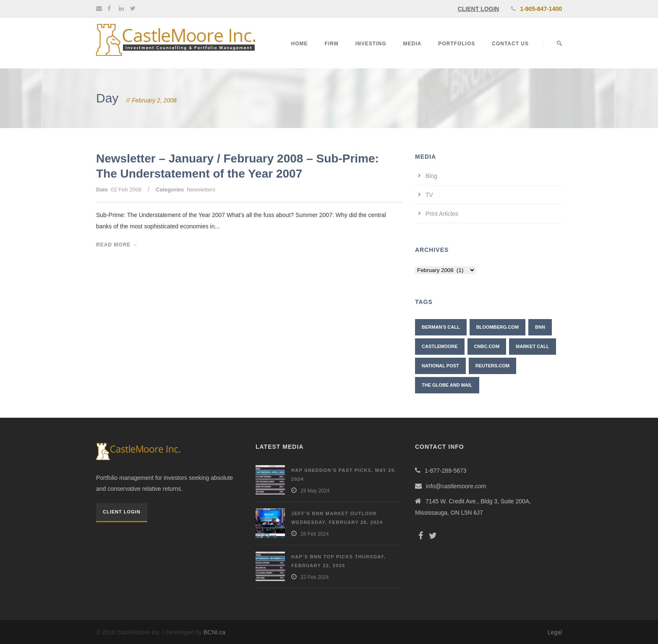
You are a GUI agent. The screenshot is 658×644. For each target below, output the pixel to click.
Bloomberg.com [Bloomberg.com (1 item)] (497, 327)
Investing (371, 44)
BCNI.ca (214, 632)
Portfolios (457, 44)
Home (300, 44)
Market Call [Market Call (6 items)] (532, 346)
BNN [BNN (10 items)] (540, 327)
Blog (431, 176)
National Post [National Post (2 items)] (440, 366)
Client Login (122, 512)
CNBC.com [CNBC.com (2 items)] (487, 346)
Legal (555, 632)
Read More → (117, 245)
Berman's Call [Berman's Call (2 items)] (441, 327)
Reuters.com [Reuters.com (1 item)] (492, 366)
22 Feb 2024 (315, 577)
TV (429, 195)
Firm (332, 44)
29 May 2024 (315, 491)
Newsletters (201, 190)
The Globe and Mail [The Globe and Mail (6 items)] (447, 385)
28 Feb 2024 (315, 534)
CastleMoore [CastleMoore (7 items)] (440, 346)
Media (413, 44)
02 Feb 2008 (126, 190)
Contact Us (510, 44)
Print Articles (442, 214)
